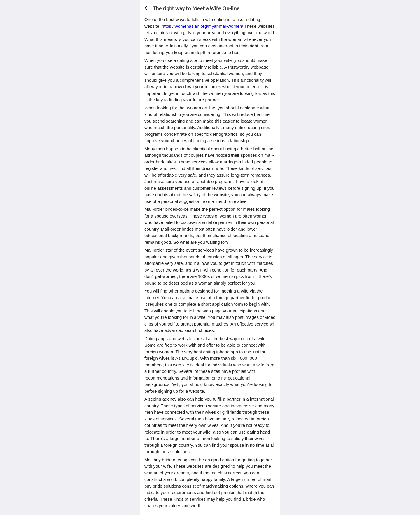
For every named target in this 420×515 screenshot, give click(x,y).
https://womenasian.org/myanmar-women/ (202, 26)
